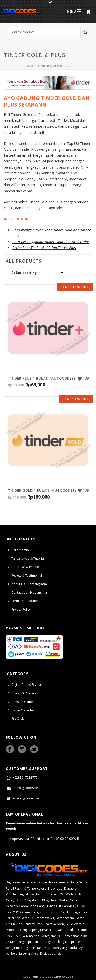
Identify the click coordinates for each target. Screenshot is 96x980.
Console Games (21, 702)
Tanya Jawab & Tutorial (26, 558)
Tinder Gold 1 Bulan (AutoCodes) (42, 490)
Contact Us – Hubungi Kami (29, 592)
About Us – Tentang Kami (28, 584)
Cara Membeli (20, 550)
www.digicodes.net (23, 798)
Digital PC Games (22, 693)
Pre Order (17, 719)
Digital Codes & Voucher (27, 685)
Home (29, 66)
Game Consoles (21, 710)
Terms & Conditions (24, 601)
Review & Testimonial (25, 576)
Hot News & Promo (24, 567)
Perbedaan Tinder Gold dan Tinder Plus (44, 248)
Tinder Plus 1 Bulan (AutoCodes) (42, 378)
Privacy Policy (19, 610)
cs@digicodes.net (22, 788)
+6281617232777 (22, 778)
